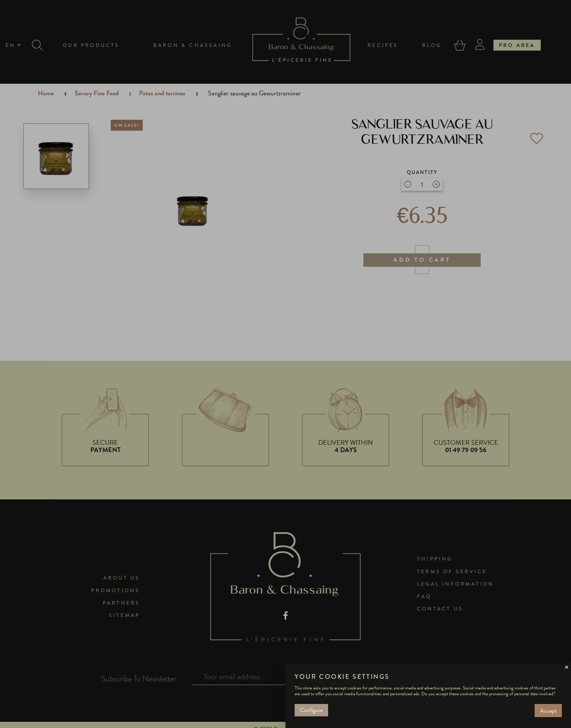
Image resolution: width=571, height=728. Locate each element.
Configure (311, 710)
